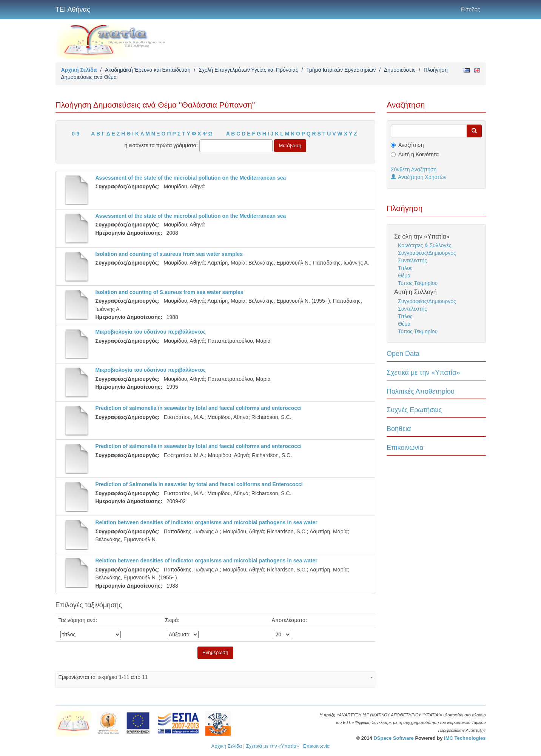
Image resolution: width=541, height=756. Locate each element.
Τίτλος (405, 268)
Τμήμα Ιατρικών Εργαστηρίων (341, 70)
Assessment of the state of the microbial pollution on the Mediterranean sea (191, 178)
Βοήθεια (399, 429)
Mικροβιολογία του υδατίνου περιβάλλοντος (151, 332)
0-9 (76, 134)
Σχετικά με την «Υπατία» (423, 373)
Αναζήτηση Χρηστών (419, 177)
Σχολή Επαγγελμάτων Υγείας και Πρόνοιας (248, 70)
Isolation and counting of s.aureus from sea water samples (169, 254)
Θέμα (404, 276)
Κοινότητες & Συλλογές (425, 245)
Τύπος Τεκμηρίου (418, 283)
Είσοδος (470, 9)
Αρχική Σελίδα (79, 70)
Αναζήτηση (411, 145)
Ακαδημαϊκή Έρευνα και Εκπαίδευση (148, 70)
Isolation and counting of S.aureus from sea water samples (170, 292)
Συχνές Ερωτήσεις (414, 410)
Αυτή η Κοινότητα (418, 154)
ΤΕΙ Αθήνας (73, 9)
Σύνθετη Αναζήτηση (414, 169)
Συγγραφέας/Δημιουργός (427, 253)
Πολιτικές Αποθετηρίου (421, 391)
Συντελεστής (412, 260)
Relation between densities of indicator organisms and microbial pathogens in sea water (207, 522)
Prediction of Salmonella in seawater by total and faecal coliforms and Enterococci (199, 484)
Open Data (403, 354)
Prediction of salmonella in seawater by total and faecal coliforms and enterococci (199, 408)
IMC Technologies (465, 738)
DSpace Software (393, 738)
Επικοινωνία (405, 448)
